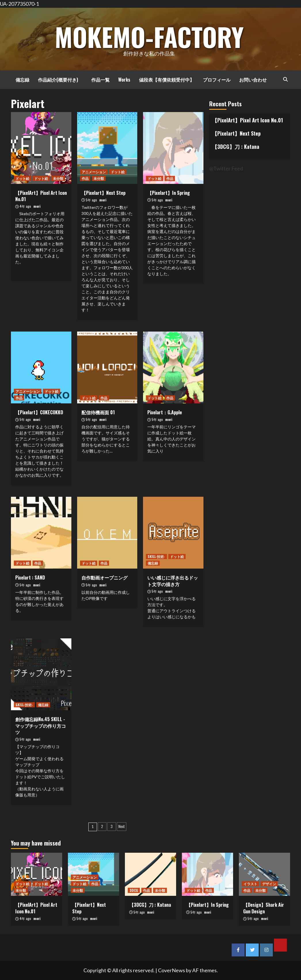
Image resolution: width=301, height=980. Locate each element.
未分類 (58, 178)
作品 (85, 178)
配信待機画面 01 (98, 412)
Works (124, 80)
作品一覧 (98, 80)
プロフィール (217, 80)
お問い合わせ (253, 80)
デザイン (269, 884)
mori (37, 206)
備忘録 (20, 80)
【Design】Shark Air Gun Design (264, 908)
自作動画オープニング (104, 577)
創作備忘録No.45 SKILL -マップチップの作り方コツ (41, 726)
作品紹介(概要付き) (58, 80)
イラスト (250, 884)
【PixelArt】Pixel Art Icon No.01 (41, 196)
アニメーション (94, 172)
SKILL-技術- (156, 556)
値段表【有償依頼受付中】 (167, 80)
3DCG (134, 890)
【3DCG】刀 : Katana (236, 147)
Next (122, 826)
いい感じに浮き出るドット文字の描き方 (173, 581)
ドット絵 (22, 178)
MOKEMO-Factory (149, 35)
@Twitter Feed (226, 168)
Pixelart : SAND (30, 577)
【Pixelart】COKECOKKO (39, 412)
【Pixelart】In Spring (169, 193)
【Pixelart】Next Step (103, 193)
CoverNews (172, 970)
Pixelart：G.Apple (165, 412)
